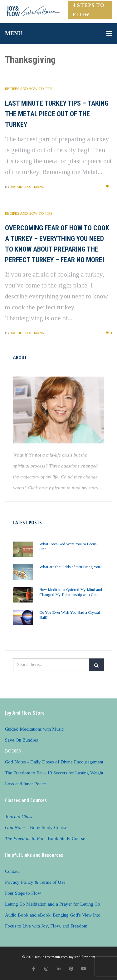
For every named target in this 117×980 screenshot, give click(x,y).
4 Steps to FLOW (89, 10)
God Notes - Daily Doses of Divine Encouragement (54, 762)
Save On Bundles (22, 740)
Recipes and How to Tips (29, 89)
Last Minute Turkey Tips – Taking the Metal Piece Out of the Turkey (57, 114)
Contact (12, 871)
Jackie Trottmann (27, 187)
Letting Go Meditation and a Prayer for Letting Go (53, 904)
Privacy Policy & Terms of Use (35, 882)
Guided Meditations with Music (34, 729)
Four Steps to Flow (23, 893)
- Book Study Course (36, 827)
